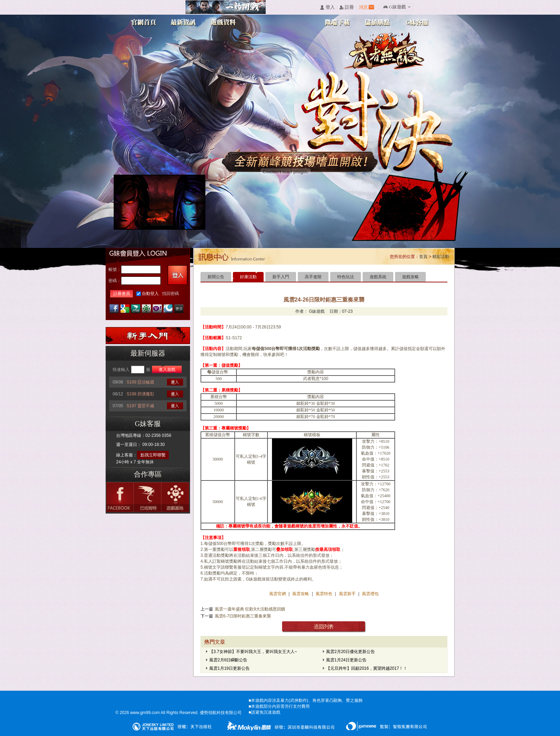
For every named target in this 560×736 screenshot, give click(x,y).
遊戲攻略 (410, 277)
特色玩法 (346, 277)
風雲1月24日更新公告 (346, 660)
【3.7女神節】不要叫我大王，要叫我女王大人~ (253, 652)
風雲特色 (324, 594)
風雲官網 (278, 594)
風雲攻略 (301, 594)
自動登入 (150, 294)
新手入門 (281, 277)
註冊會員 (122, 294)
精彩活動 (441, 257)
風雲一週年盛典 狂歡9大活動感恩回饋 (250, 609)
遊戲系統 (378, 277)
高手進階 (313, 277)
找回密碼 (171, 294)
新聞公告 (216, 277)
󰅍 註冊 (347, 7)
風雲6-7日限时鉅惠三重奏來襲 (243, 616)
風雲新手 (348, 594)
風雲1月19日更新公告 (229, 668)
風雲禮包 (370, 594)
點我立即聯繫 (153, 455)
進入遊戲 (167, 370)
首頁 (423, 257)
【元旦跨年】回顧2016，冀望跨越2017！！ (367, 668)
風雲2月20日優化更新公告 (350, 652)
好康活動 (248, 277)
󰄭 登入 (327, 7)
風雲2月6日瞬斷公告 (228, 660)
